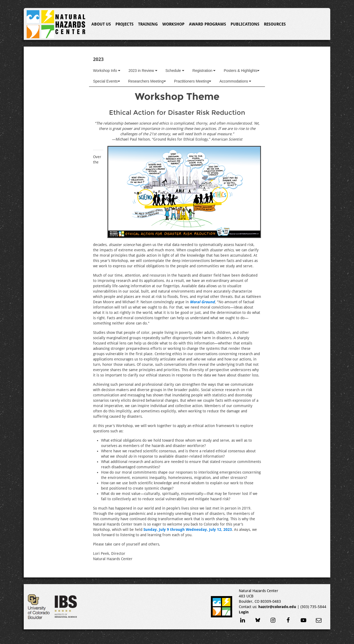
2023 (98, 59)
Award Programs (208, 24)
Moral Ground (202, 302)
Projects (124, 24)
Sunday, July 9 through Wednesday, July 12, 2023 (188, 530)
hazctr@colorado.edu (277, 607)
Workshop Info (107, 71)
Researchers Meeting (147, 81)
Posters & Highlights (242, 71)
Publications (245, 24)
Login (244, 612)
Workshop (173, 24)
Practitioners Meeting (193, 81)
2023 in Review (143, 71)
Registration (204, 71)
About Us (101, 24)
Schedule (175, 71)
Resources (275, 24)
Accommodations (235, 81)
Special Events (106, 81)
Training (148, 24)
